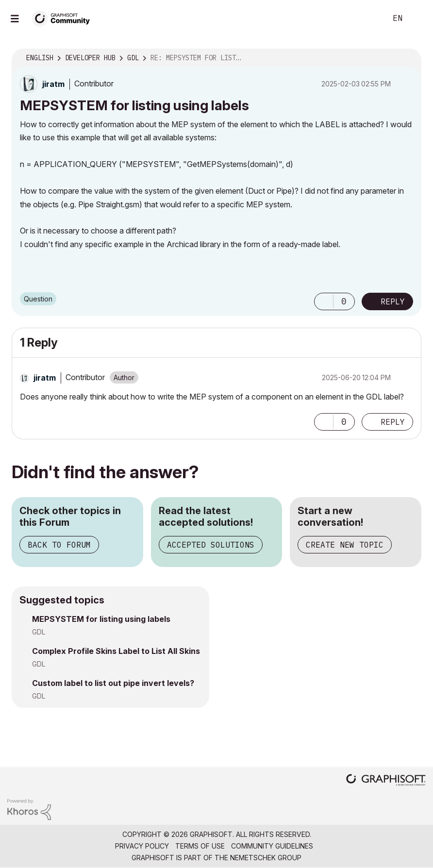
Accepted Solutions (211, 545)
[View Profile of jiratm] (53, 84)
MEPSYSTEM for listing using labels (101, 619)
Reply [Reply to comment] (393, 422)
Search (368, 18)
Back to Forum (59, 545)
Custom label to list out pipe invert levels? (113, 683)
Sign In (417, 18)
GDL (39, 632)
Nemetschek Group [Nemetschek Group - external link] (266, 858)
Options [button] (408, 58)
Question (38, 299)
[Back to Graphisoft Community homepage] (64, 18)
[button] (324, 301)
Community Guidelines (272, 846)
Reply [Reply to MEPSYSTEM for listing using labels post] (393, 301)
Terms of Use (200, 846)
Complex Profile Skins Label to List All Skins (116, 651)
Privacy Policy (142, 846)
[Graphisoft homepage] (386, 781)
